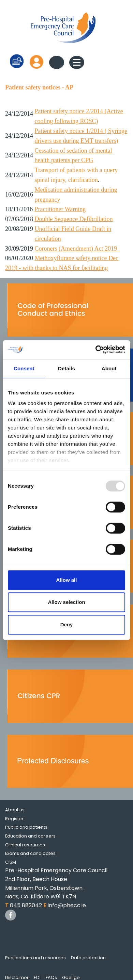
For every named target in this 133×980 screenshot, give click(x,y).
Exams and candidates (30, 853)
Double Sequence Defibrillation (74, 219)
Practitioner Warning (60, 209)
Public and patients (26, 827)
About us (15, 810)
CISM (11, 862)
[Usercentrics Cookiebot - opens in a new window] (96, 350)
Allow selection (66, 602)
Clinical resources (25, 845)
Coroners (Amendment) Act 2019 (77, 249)
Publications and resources (35, 958)
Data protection (88, 958)
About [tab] (109, 368)
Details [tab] (66, 368)
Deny (67, 624)
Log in (36, 62)
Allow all (67, 580)
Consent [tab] (24, 368)
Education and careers (30, 836)
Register (14, 819)
